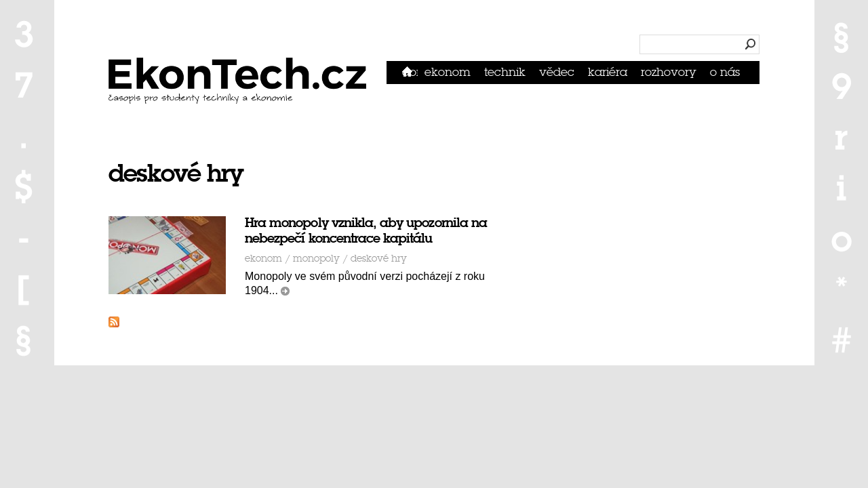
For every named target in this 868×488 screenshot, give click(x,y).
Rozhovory (669, 72)
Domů (410, 72)
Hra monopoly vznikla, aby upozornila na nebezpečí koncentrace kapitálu (366, 230)
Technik (505, 72)
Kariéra (608, 72)
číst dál (285, 291)
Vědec (557, 72)
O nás (725, 72)
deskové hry (379, 259)
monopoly (316, 259)
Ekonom (448, 72)
